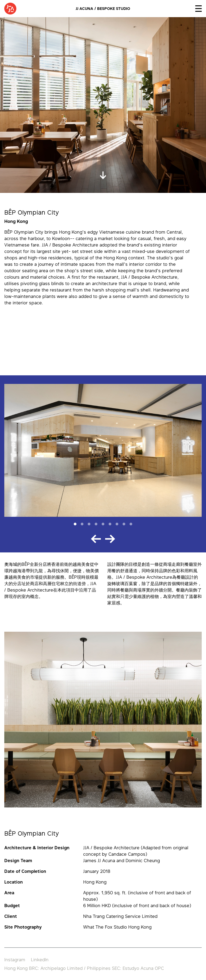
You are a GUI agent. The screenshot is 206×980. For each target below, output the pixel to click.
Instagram (15, 960)
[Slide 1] (75, 524)
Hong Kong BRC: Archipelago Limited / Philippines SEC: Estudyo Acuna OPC (84, 968)
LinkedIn (40, 960)
